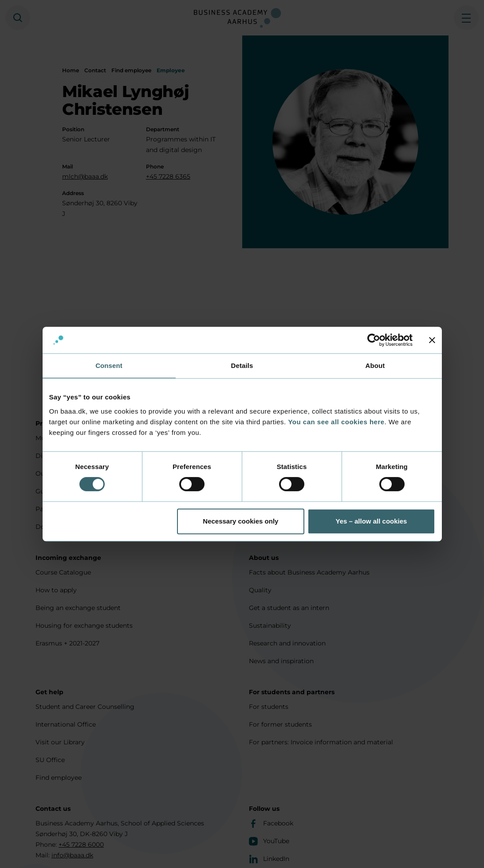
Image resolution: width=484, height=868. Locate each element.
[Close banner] (432, 340)
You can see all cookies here (336, 422)
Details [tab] (242, 366)
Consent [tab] (109, 366)
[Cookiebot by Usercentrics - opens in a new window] (374, 340)
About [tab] (375, 366)
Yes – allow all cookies (371, 521)
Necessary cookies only (240, 521)
